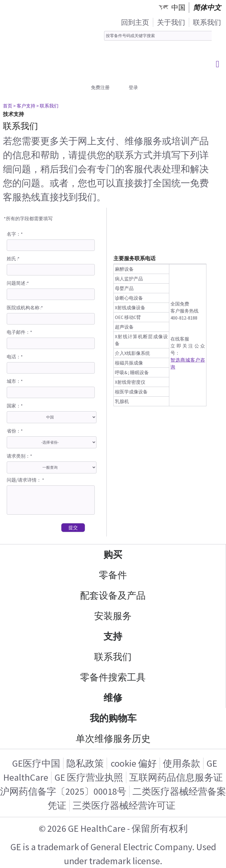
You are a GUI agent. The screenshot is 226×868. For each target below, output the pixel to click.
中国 (178, 7)
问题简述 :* (18, 283)
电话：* (15, 357)
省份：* (15, 431)
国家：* (15, 406)
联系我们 (207, 22)
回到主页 (135, 22)
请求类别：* (19, 456)
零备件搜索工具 (113, 677)
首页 (8, 106)
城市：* (15, 381)
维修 (113, 698)
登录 (133, 87)
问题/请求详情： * (25, 480)
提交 (73, 527)
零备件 (113, 575)
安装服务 (113, 616)
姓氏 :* (13, 258)
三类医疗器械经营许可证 (124, 805)
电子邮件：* (19, 332)
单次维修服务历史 (113, 739)
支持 (113, 636)
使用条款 (182, 763)
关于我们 (171, 22)
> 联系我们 (47, 106)
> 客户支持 (24, 106)
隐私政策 (85, 763)
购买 (113, 555)
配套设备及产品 (113, 596)
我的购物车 (113, 718)
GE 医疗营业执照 (89, 777)
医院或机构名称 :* (25, 308)
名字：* (15, 234)
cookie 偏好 (134, 763)
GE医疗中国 (36, 763)
